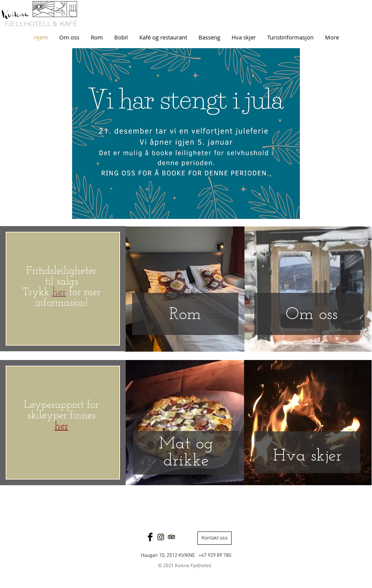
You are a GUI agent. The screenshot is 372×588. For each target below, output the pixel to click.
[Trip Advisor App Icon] (171, 537)
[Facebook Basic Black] (150, 537)
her (61, 426)
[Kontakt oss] (214, 538)
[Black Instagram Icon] (161, 537)
